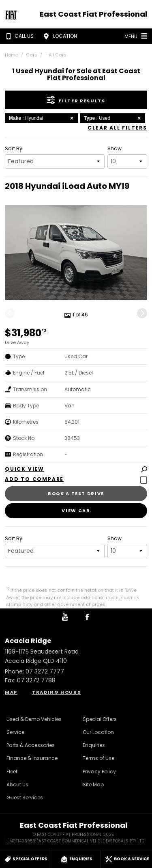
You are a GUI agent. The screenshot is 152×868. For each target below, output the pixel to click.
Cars (32, 55)
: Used (113, 118)
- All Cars (56, 55)
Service (15, 732)
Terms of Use (98, 758)
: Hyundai (42, 118)
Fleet (12, 772)
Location (59, 36)
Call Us (18, 36)
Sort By (14, 148)
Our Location (98, 732)
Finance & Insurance (32, 758)
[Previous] (10, 313)
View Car (76, 511)
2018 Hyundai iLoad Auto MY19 (67, 186)
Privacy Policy (99, 772)
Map (11, 692)
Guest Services (25, 798)
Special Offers (100, 719)
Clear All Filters (117, 128)
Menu (137, 36)
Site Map (93, 785)
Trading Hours (56, 692)
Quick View (76, 469)
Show (115, 148)
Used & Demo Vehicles (34, 719)
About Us (17, 785)
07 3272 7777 (45, 671)
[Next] (142, 313)
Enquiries (94, 745)
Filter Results (76, 100)
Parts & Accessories (31, 745)
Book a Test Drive (76, 494)
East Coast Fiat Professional (93, 14)
